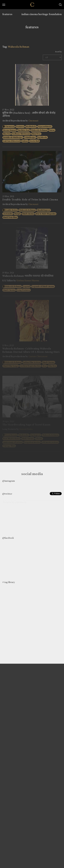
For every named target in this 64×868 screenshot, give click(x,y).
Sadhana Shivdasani (21, 134)
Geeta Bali (34, 141)
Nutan (52, 130)
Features (20, 127)
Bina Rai (7, 134)
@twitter (7, 494)
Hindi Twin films (10, 217)
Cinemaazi (33, 121)
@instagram (9, 481)
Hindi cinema (28, 214)
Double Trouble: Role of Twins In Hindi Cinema (30, 200)
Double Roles (11, 210)
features (7, 14)
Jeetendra (8, 214)
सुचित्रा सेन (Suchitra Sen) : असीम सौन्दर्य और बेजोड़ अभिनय (29, 114)
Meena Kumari (10, 130)
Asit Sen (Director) (12, 141)
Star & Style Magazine (46, 214)
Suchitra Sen (24, 130)
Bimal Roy (36, 134)
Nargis (17, 214)
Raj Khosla (42, 137)
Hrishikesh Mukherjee (13, 137)
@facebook (8, 538)
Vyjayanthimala (45, 127)
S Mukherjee (30, 137)
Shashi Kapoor (44, 210)
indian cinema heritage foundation (42, 14)
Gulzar (25, 141)
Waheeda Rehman (39, 130)
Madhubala (31, 127)
